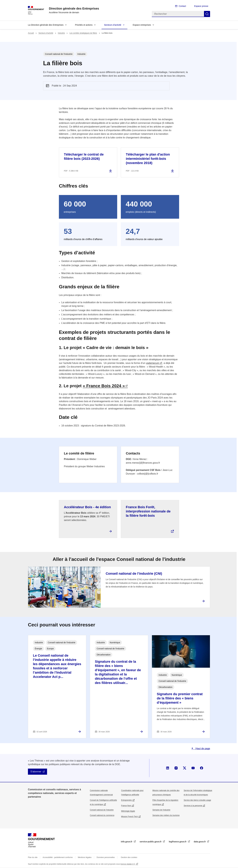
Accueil (31, 33)
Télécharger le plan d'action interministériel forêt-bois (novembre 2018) (148, 159)
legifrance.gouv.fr (178, 842)
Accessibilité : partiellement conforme (58, 857)
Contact (182, 6)
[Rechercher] (178, 14)
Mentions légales (85, 857)
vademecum (153, 363)
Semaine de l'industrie (161, 810)
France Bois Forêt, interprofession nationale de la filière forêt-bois (148, 511)
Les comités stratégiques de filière (83, 33)
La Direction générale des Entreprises (46, 25)
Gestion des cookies (129, 857)
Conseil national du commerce (102, 815)
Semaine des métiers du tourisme (166, 815)
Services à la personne (193, 806)
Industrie (61, 33)
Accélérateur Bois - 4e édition (87, 507)
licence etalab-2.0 (128, 864)
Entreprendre (126, 800)
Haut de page (202, 748)
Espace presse (201, 6)
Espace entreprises (142, 25)
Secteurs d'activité (113, 25)
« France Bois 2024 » (104, 386)
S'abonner (36, 772)
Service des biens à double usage (197, 800)
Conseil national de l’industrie (102, 810)
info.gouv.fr (127, 842)
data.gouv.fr (200, 842)
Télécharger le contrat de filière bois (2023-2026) (84, 157)
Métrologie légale (128, 811)
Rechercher (207, 14)
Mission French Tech (129, 817)
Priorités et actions (84, 25)
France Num (126, 806)
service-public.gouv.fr (151, 842)
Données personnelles (106, 857)
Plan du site (33, 857)
